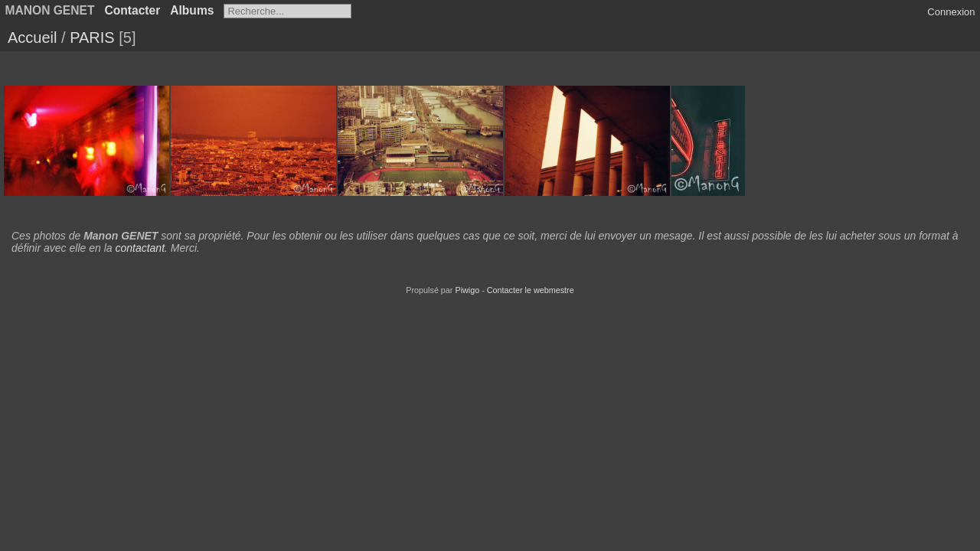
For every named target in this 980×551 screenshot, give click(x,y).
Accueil (32, 37)
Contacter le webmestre (531, 290)
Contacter (132, 10)
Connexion (951, 12)
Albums (192, 10)
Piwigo (467, 290)
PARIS (92, 37)
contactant (140, 248)
